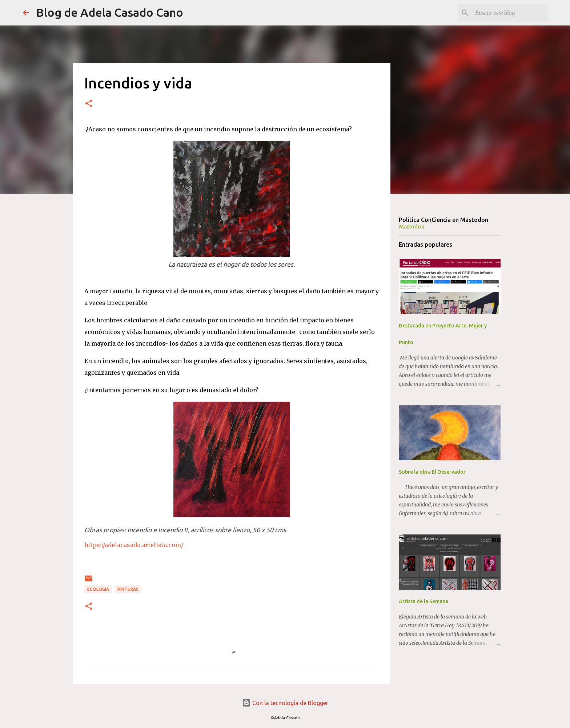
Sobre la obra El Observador (432, 472)
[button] (89, 104)
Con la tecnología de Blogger (285, 703)
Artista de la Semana (424, 601)
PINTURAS (128, 589)
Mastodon (412, 227)
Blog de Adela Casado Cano (110, 12)
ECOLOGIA (98, 589)
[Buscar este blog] (510, 13)
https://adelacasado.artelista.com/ (134, 545)
